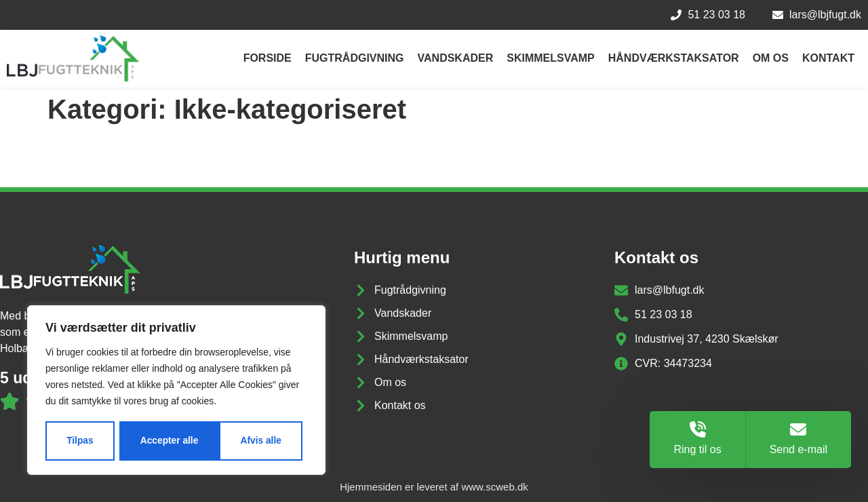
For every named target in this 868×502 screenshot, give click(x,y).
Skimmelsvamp (550, 58)
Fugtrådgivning (355, 58)
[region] (176, 391)
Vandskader (456, 58)
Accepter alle (257, 441)
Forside (268, 58)
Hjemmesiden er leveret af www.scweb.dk (434, 487)
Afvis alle (160, 441)
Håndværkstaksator (674, 58)
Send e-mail (798, 449)
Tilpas (79, 441)
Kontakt (828, 58)
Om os (771, 58)
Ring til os (697, 449)
